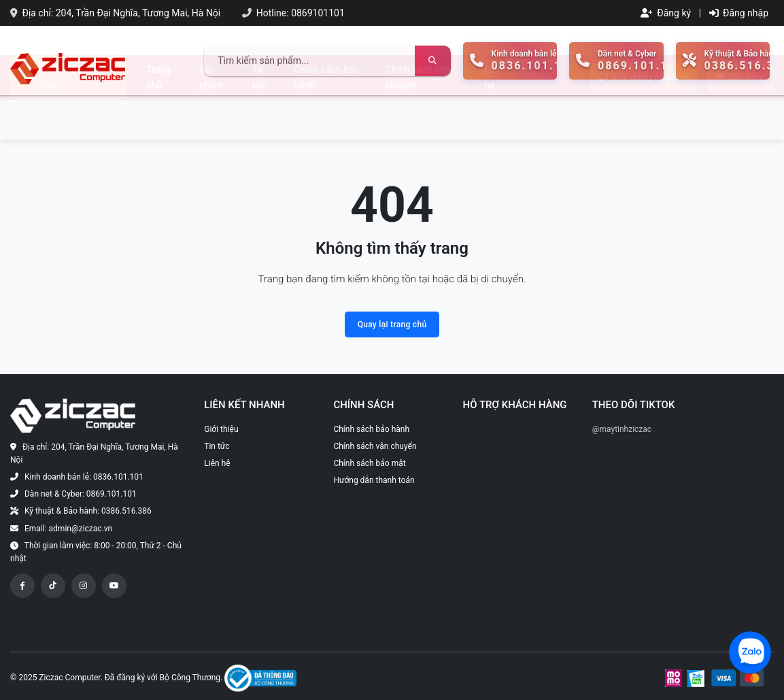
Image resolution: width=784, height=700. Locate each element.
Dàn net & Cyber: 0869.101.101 (81, 494)
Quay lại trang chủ (392, 324)
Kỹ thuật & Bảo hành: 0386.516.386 (88, 511)
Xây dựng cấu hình (644, 118)
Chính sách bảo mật (369, 463)
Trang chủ (158, 117)
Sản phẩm (211, 117)
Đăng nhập (739, 13)
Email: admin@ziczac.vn (68, 529)
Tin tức (259, 117)
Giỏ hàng (740, 118)
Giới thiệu (221, 429)
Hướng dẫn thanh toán (374, 480)
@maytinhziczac (622, 429)
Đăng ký (666, 13)
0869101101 (318, 13)
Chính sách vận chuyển (418, 117)
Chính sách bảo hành (326, 117)
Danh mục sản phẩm (62, 117)
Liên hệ (494, 117)
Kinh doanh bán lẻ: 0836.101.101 (84, 477)
